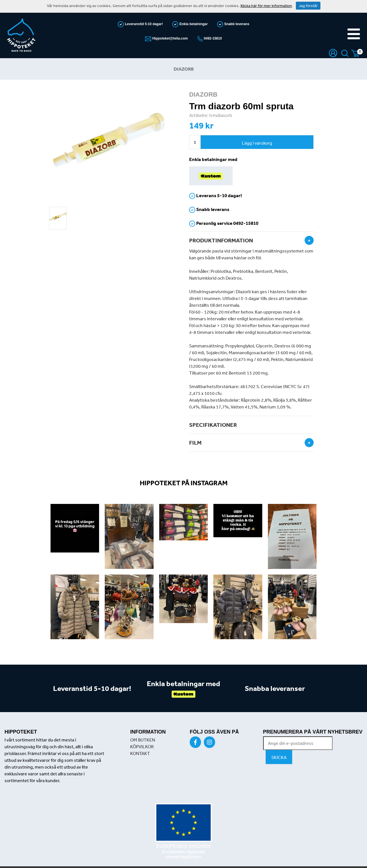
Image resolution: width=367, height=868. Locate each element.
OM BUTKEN (143, 740)
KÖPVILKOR (142, 747)
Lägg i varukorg (257, 143)
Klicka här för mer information (266, 6)
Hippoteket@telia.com (170, 38)
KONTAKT (140, 753)
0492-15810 (212, 38)
